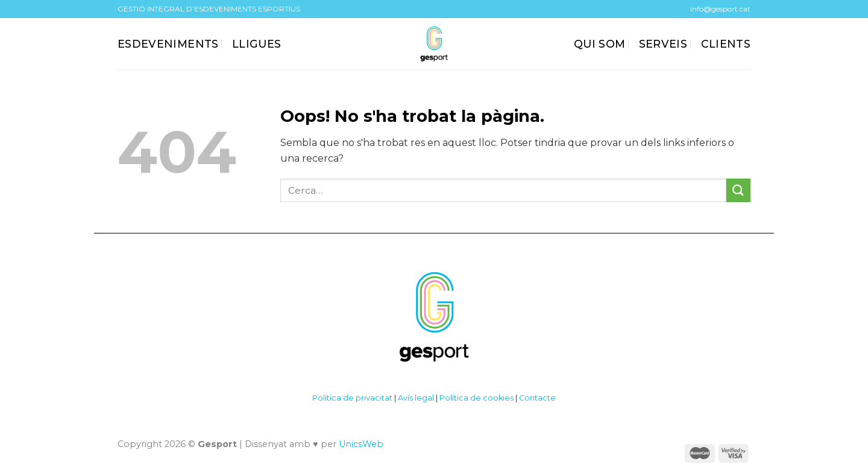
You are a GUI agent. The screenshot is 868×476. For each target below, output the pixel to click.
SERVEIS (663, 44)
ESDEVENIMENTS (168, 44)
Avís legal (416, 398)
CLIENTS (726, 44)
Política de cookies (476, 398)
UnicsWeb (361, 444)
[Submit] (738, 190)
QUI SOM (599, 44)
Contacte (537, 398)
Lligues (256, 44)
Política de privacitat (352, 398)
